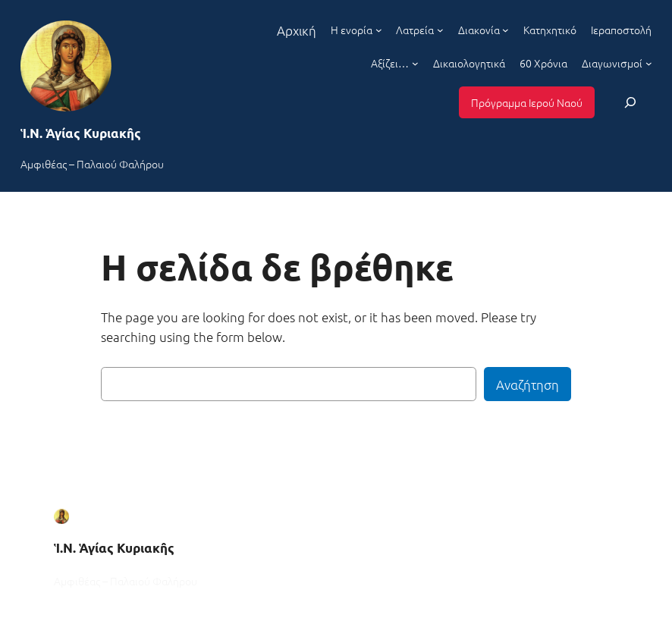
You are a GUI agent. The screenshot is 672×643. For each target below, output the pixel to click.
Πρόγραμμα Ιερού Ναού (527, 102)
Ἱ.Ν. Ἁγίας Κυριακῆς (81, 133)
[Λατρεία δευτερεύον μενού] (440, 30)
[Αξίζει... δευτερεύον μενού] (415, 63)
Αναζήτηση (528, 384)
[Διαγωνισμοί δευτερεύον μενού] (649, 63)
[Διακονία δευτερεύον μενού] (506, 30)
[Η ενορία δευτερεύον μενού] (379, 30)
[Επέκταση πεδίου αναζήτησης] (630, 102)
